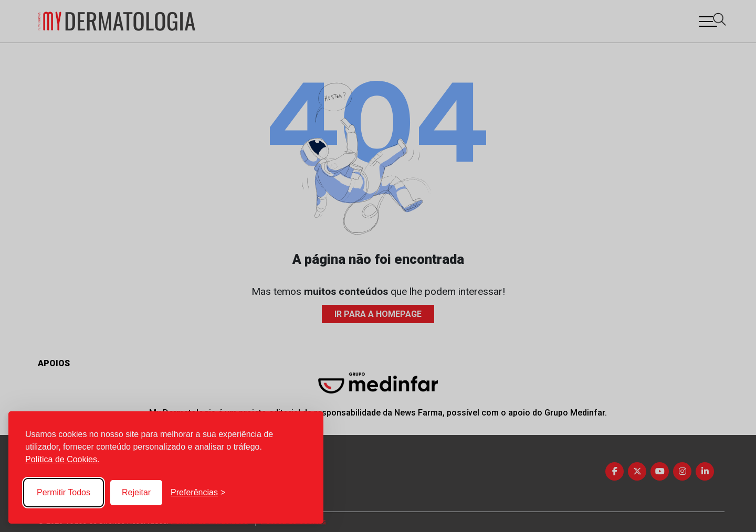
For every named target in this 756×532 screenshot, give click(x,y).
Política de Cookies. (62, 459)
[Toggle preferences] (198, 493)
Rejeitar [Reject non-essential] (136, 492)
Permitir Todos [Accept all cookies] (64, 492)
